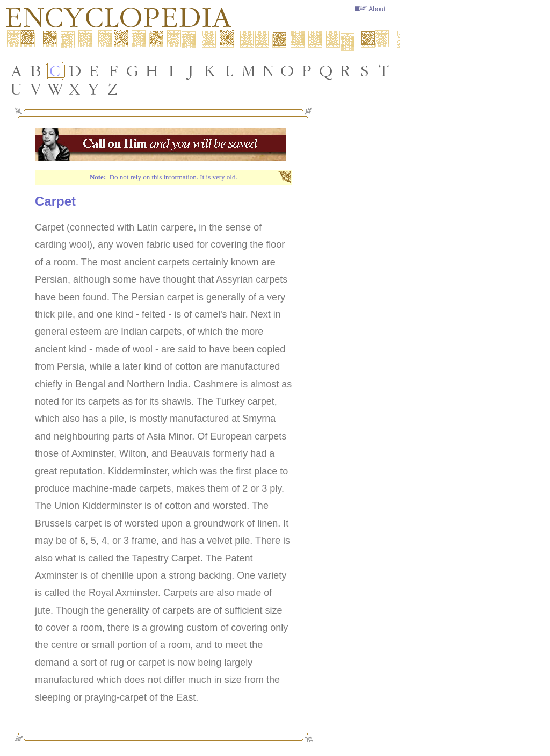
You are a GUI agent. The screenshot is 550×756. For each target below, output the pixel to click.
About (370, 9)
